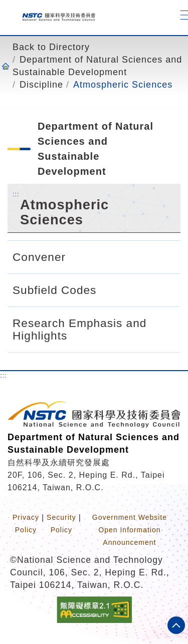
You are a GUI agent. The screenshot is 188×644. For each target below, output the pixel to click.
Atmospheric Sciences (123, 85)
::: (16, 194)
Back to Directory (51, 47)
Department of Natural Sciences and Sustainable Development (97, 66)
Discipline (41, 85)
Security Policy (61, 524)
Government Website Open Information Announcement (130, 530)
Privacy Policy (26, 524)
